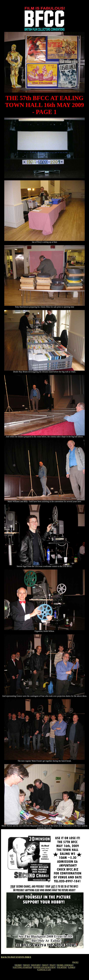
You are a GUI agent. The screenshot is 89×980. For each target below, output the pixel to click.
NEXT (45, 965)
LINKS (72, 967)
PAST (53, 965)
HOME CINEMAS (65, 965)
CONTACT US (44, 970)
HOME (18, 965)
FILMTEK (62, 967)
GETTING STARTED (22, 967)
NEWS (26, 965)
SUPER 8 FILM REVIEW (44, 967)
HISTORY (36, 965)
